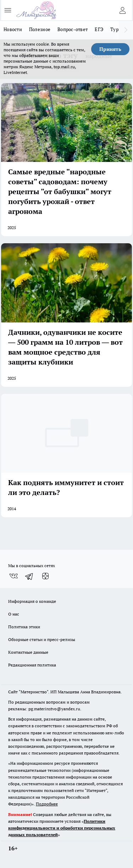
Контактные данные (28, 652)
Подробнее (47, 804)
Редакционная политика (32, 665)
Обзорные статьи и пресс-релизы (42, 639)
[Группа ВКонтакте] (13, 576)
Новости (13, 29)
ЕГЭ (99, 29)
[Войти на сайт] (122, 10)
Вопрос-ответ (73, 29)
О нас (14, 614)
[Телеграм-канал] (29, 576)
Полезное (40, 29)
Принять (110, 49)
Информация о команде (32, 601)
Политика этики (24, 627)
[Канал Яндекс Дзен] (45, 576)
